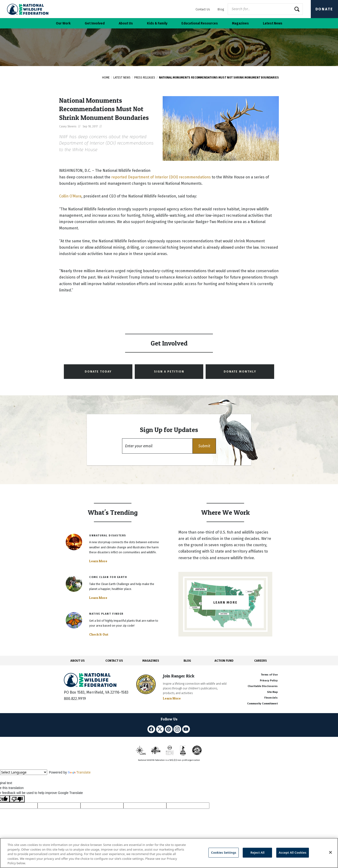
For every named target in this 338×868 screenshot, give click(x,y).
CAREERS (261, 661)
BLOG (187, 661)
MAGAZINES (151, 661)
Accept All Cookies (293, 852)
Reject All (257, 852)
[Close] (330, 852)
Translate (79, 772)
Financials (271, 698)
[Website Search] (265, 9)
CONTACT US (114, 661)
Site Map (272, 692)
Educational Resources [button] (200, 23)
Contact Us (203, 9)
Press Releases (145, 78)
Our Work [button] (63, 23)
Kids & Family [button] (157, 23)
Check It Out (99, 634)
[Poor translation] (17, 799)
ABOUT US (78, 661)
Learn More (98, 561)
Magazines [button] (240, 23)
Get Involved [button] (95, 23)
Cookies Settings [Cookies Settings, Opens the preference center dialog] (224, 852)
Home (106, 78)
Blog (221, 9)
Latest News (122, 78)
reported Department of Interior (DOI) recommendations (161, 177)
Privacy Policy (269, 681)
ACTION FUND (224, 661)
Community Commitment (262, 704)
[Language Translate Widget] (24, 772)
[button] (204, 446)
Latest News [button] (273, 23)
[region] (169, 853)
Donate (324, 9)
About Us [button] (126, 23)
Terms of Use (269, 675)
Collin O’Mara (70, 196)
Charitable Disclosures (263, 686)
